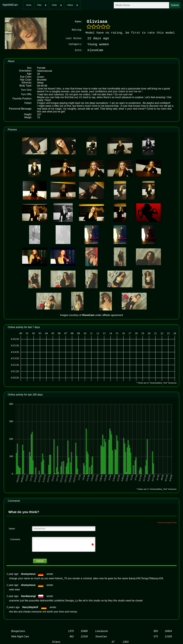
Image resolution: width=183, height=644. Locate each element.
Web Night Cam (20, 636)
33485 (84, 631)
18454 (168, 631)
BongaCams (18, 631)
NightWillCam (10, 5)
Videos (70, 5)
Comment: (15, 539)
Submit (40, 561)
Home (29, 5)
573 (156, 636)
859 (156, 631)
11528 (168, 636)
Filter (39, 5)
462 (72, 636)
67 (113, 642)
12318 (84, 636)
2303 (126, 642)
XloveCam (101, 636)
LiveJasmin (102, 631)
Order (54, 5)
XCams (56, 642)
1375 (71, 631)
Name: (12, 528)
